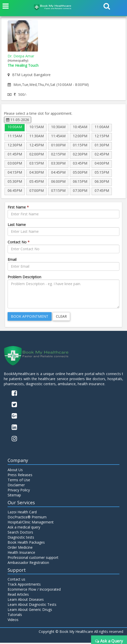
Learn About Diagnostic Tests (32, 606)
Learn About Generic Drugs (30, 611)
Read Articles (18, 596)
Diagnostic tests (21, 538)
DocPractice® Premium (27, 518)
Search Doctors (20, 533)
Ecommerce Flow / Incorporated (34, 591)
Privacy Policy (19, 491)
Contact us (16, 580)
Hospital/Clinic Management (31, 523)
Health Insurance (21, 554)
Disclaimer (16, 486)
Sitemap (14, 496)
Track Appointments (24, 585)
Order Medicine (20, 549)
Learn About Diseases (26, 601)
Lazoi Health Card (22, 513)
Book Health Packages (26, 544)
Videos (13, 621)
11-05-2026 (18, 120)
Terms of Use (19, 481)
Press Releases (20, 476)
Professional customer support (33, 559)
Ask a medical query (24, 528)
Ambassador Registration (28, 564)
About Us (15, 471)
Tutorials (15, 616)
